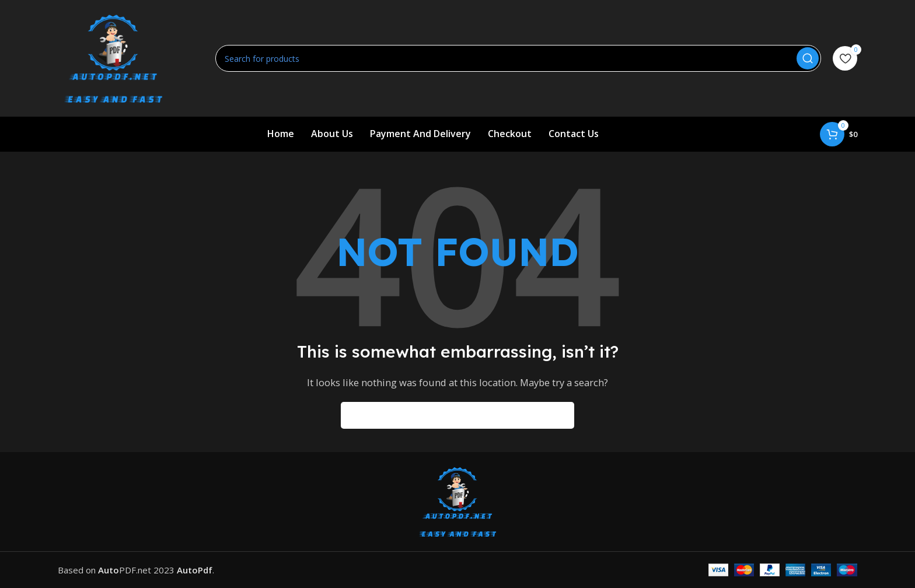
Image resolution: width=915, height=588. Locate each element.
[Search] (518, 58)
